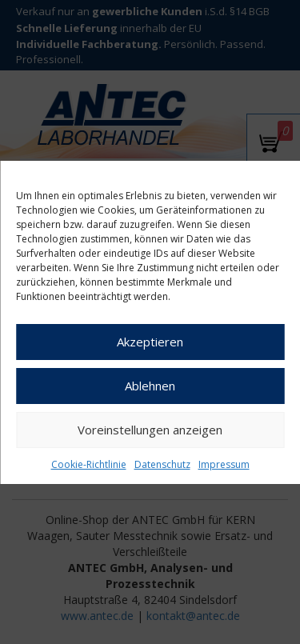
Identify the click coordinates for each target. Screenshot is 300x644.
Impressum (224, 464)
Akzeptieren (150, 342)
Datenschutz (162, 464)
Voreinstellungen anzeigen (150, 430)
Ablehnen (150, 386)
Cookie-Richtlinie (89, 464)
